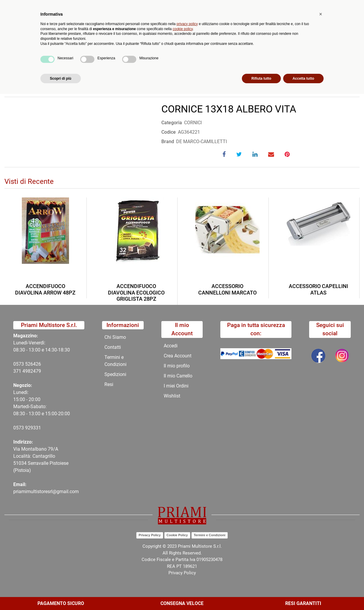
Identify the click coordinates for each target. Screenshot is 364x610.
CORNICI (172, 63)
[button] (113, 28)
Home (15, 63)
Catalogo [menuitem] (48, 49)
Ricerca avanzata (147, 28)
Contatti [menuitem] (199, 49)
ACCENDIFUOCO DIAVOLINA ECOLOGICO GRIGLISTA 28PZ (136, 292)
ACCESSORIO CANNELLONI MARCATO (227, 289)
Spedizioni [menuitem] (115, 374)
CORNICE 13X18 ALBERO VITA (220, 63)
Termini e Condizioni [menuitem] (115, 361)
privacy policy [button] (187, 540)
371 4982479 (27, 371)
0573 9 (21, 428)
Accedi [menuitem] (171, 346)
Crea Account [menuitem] (178, 356)
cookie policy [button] (183, 545)
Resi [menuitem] (109, 384)
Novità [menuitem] (108, 49)
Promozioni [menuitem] (137, 49)
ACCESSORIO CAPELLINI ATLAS (318, 289)
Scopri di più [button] (61, 594)
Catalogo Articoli (47, 63)
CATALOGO (84, 63)
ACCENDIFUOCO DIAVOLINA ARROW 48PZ (45, 289)
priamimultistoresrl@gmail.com (46, 492)
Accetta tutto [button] (303, 594)
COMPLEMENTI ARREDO (129, 63)
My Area (344, 6)
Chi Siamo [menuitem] (169, 49)
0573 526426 (27, 364)
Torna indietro (33, 81)
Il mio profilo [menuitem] (177, 366)
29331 (34, 428)
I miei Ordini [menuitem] (176, 386)
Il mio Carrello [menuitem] (178, 376)
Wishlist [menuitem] (172, 396)
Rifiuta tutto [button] (261, 594)
